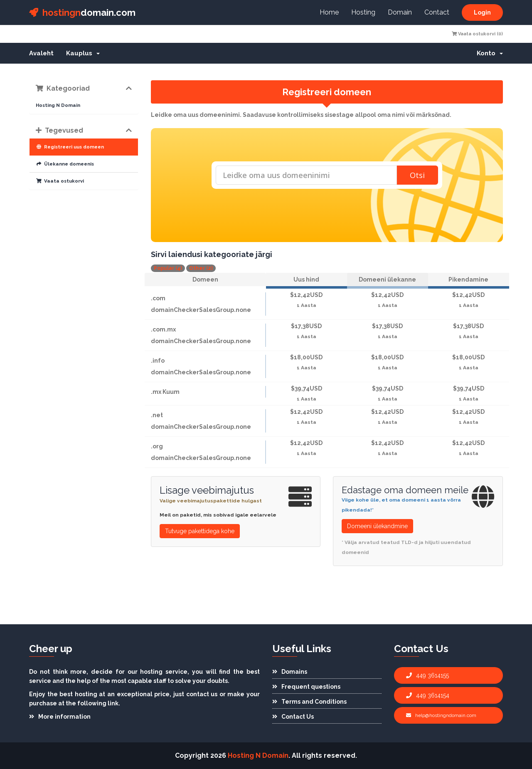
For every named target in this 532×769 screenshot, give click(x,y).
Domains (290, 672)
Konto (490, 53)
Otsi (417, 175)
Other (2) (201, 268)
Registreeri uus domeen (70, 147)
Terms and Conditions (309, 702)
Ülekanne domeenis (65, 164)
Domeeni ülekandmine (377, 526)
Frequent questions (306, 687)
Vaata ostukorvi (60, 181)
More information (60, 717)
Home (329, 12)
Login (482, 12)
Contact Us (293, 717)
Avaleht (41, 53)
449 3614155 (427, 675)
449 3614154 (428, 695)
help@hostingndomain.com (441, 715)
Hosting (363, 12)
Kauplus (83, 53)
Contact (437, 12)
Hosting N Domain (58, 105)
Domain (400, 12)
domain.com (82, 12)
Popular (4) (168, 268)
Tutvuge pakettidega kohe (200, 531)
